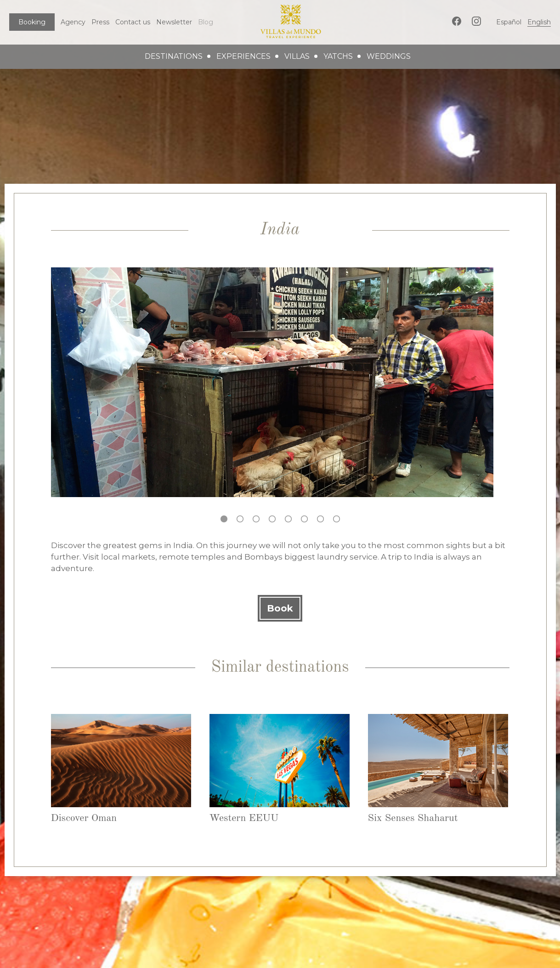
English (539, 22)
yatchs (338, 56)
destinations (174, 56)
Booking (32, 22)
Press (100, 22)
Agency (73, 22)
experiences (243, 56)
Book (280, 608)
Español (509, 22)
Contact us (133, 22)
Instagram (476, 21)
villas (297, 56)
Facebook (457, 21)
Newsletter (174, 22)
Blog (206, 22)
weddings (389, 56)
